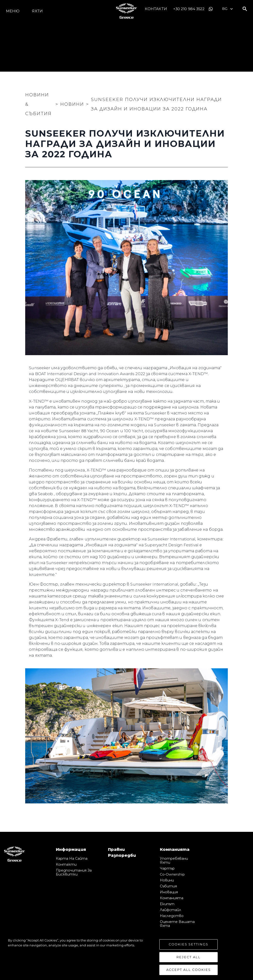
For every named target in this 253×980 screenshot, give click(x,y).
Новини (167, 880)
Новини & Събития (38, 104)
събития (168, 886)
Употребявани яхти (174, 860)
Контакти (156, 9)
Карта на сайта (72, 858)
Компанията (172, 898)
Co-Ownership (172, 874)
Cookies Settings (189, 945)
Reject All (189, 957)
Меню (13, 11)
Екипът (167, 904)
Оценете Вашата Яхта (177, 924)
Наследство (172, 916)
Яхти (37, 11)
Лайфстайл (170, 910)
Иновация (169, 892)
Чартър (167, 868)
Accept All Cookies (189, 970)
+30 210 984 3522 (189, 9)
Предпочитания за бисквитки (74, 872)
